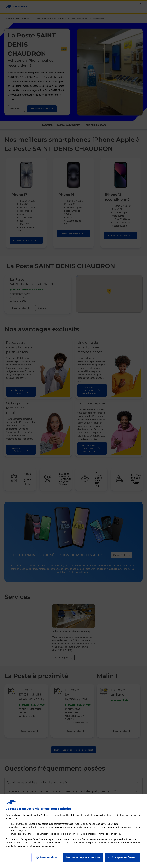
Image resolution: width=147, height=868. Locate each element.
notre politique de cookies (41, 846)
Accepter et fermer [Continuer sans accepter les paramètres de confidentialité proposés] (124, 857)
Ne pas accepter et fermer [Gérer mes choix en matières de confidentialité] (83, 857)
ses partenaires (56, 815)
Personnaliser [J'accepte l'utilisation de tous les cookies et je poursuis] (49, 857)
